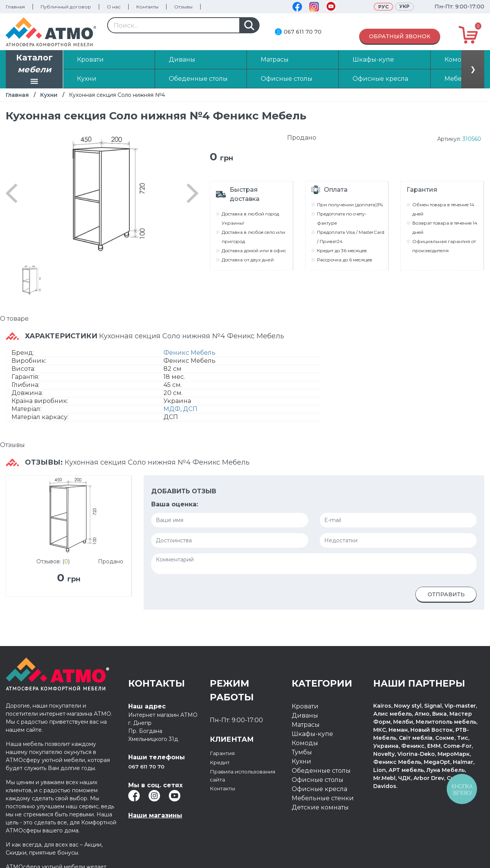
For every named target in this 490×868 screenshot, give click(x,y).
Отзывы (183, 7)
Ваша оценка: (175, 504)
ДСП (190, 409)
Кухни (49, 95)
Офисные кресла (319, 789)
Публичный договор (66, 7)
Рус (383, 7)
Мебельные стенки (323, 798)
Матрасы (306, 725)
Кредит (222, 762)
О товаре (14, 319)
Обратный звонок (400, 36)
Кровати (305, 706)
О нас (114, 7)
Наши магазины (155, 815)
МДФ (172, 409)
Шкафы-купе (312, 734)
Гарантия (225, 753)
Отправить (446, 594)
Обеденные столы (321, 771)
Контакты (147, 7)
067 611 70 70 (303, 32)
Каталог (34, 70)
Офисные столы (318, 780)
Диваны (305, 715)
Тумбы (302, 752)
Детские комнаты (320, 807)
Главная (15, 7)
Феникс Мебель (189, 353)
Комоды (305, 743)
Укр (404, 6)
